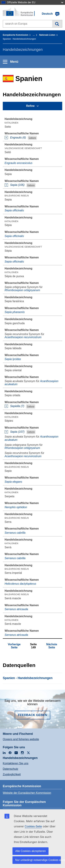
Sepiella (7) (17, 406)
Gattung (32, 138)
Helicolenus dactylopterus (20, 584)
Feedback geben (32, 715)
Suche (57, 24)
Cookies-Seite (33, 826)
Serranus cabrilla (15, 533)
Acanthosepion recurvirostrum (23, 337)
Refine (30, 106)
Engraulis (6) (18, 138)
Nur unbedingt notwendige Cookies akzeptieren (38, 860)
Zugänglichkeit (12, 774)
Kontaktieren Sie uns (16, 763)
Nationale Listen (47, 35)
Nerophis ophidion (16, 507)
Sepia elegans (13, 482)
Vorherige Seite (14, 646)
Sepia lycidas (13, 359)
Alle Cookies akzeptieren (31, 851)
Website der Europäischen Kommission (27, 793)
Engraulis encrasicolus (19, 163)
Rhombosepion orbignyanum (22, 290)
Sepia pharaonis (15, 312)
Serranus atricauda (16, 609)
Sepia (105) (17, 185)
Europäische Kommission (16, 35)
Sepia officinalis (14, 210)
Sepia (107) (17, 432)
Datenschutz (10, 769)
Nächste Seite (52, 646)
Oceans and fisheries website (21, 739)
